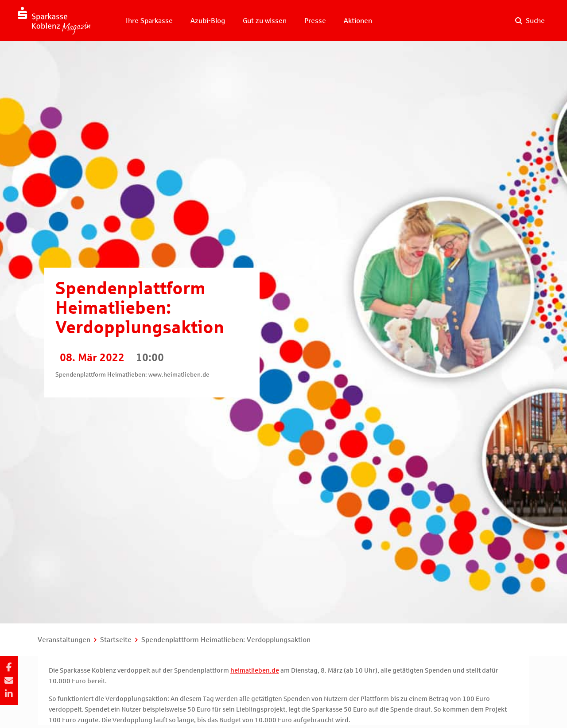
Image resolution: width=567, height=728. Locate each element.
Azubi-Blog (208, 21)
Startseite (116, 640)
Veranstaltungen (64, 640)
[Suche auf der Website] (530, 21)
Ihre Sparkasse (149, 21)
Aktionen (358, 21)
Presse (315, 21)
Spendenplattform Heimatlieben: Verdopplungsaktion (226, 640)
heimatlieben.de (255, 670)
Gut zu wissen (265, 21)
